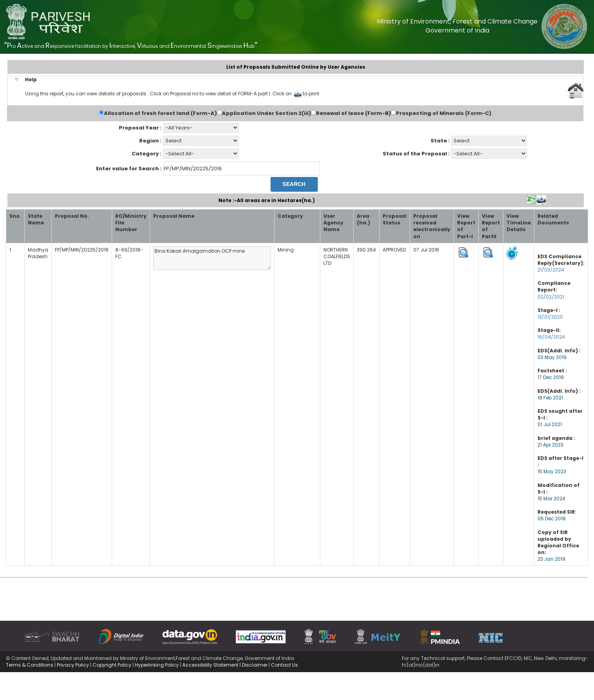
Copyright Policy (112, 665)
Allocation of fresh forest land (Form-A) (160, 113)
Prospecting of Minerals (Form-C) (444, 113)
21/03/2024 (551, 270)
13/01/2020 (550, 317)
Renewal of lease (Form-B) (353, 113)
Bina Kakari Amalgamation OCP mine (212, 258)
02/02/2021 (551, 297)
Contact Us (284, 665)
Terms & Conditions (30, 665)
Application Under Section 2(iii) (266, 113)
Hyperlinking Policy (157, 665)
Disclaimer (255, 665)
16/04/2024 (551, 337)
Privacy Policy (73, 665)
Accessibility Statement (210, 665)
